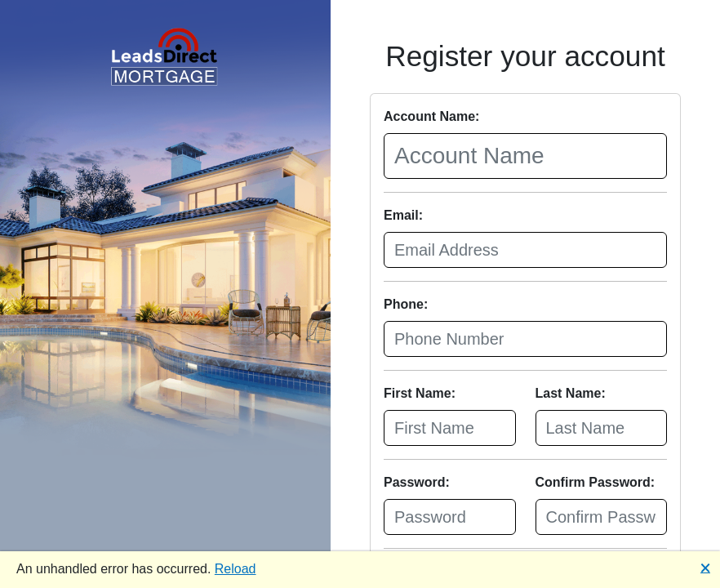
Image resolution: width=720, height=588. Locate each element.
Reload (236, 569)
